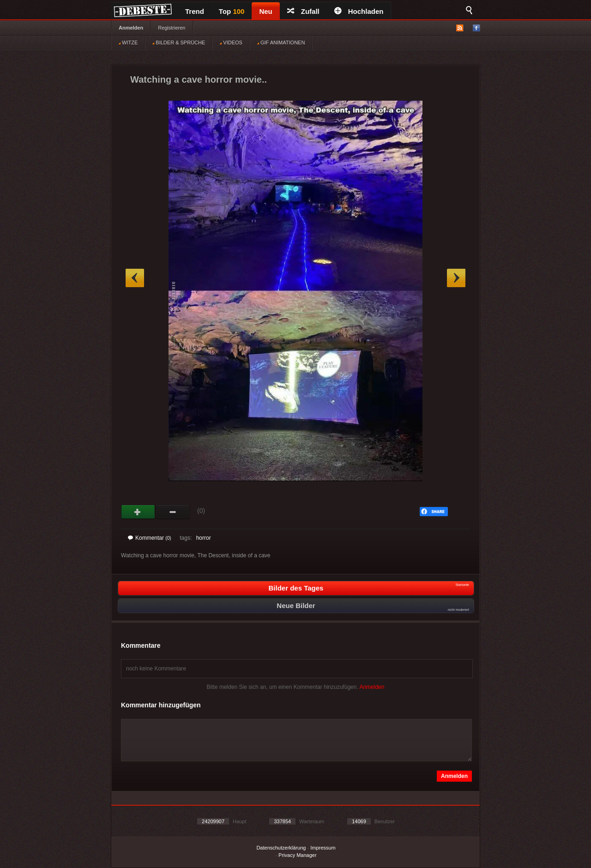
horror (204, 538)
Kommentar (150, 538)
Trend (195, 11)
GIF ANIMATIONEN (281, 42)
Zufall (303, 11)
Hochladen (359, 11)
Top (232, 11)
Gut (138, 512)
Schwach (173, 512)
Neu (265, 11)
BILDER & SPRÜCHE (179, 42)
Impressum (323, 848)
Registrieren (172, 28)
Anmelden (131, 28)
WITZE (128, 42)
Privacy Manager (298, 855)
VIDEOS (231, 42)
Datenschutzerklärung (281, 848)
